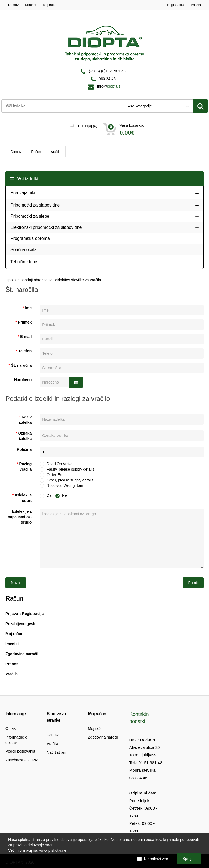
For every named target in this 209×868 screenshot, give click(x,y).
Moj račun (50, 5)
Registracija (176, 5)
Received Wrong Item (64, 485)
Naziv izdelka (25, 420)
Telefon (25, 351)
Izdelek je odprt (23, 498)
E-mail (26, 337)
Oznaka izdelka (25, 436)
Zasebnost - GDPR (21, 760)
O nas (10, 728)
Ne (61, 495)
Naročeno (23, 380)
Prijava (196, 5)
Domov (13, 5)
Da (46, 495)
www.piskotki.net (53, 850)
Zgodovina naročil (22, 654)
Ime (28, 308)
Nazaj (16, 583)
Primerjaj (84, 126)
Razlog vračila (25, 467)
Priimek (25, 322)
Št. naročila (21, 365)
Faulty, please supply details (70, 469)
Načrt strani (57, 752)
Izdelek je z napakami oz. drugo (20, 517)
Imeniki (12, 644)
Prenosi (12, 664)
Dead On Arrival (59, 464)
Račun (36, 152)
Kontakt (31, 5)
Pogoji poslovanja (20, 751)
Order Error (56, 474)
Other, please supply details (69, 480)
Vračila (56, 152)
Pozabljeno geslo (21, 624)
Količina (24, 449)
